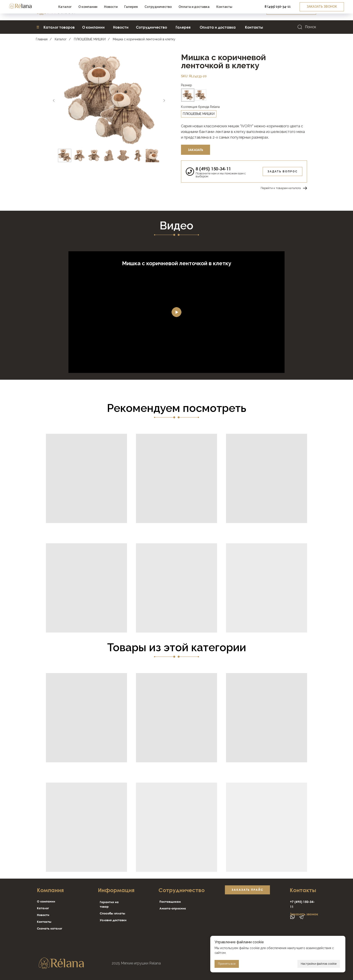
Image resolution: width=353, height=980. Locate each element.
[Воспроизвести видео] (176, 312)
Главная (42, 39)
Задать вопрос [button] (283, 171)
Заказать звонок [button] (304, 914)
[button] (291, 10)
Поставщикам (170, 902)
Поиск (311, 27)
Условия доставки (113, 920)
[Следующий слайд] (164, 101)
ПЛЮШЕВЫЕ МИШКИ (90, 39)
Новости (43, 915)
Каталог (61, 39)
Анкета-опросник (173, 908)
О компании (46, 901)
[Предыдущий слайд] (54, 101)
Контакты (44, 922)
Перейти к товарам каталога (281, 188)
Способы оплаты (112, 913)
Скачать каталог (50, 928)
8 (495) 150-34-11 (213, 169)
